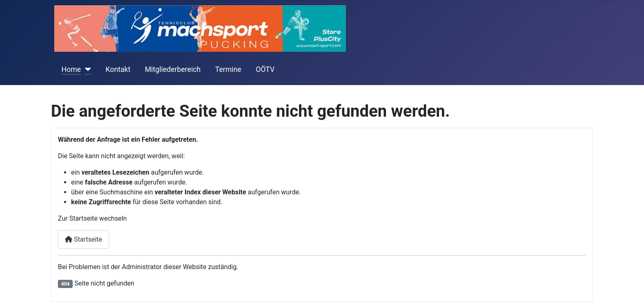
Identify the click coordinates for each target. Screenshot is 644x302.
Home (71, 69)
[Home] (86, 69)
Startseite (84, 239)
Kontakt (118, 69)
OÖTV (265, 69)
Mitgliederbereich (173, 69)
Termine (228, 69)
